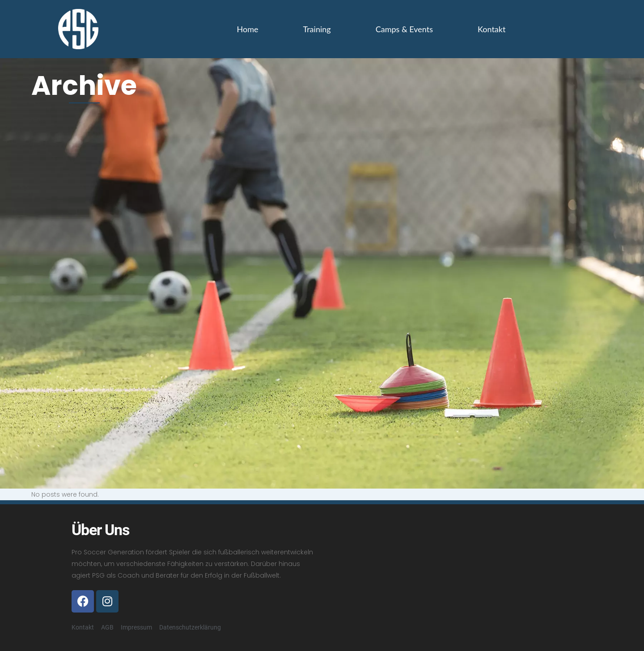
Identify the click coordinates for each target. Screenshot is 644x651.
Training (317, 29)
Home (248, 29)
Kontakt (491, 29)
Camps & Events (404, 29)
